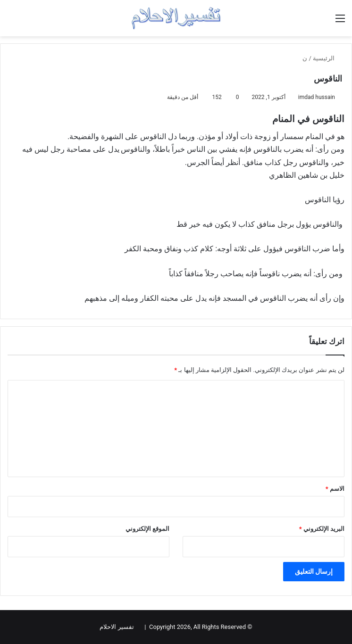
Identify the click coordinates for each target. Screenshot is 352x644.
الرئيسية (327, 58)
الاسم (335, 489)
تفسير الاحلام (117, 627)
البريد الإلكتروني (322, 529)
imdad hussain (317, 97)
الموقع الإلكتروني (147, 529)
